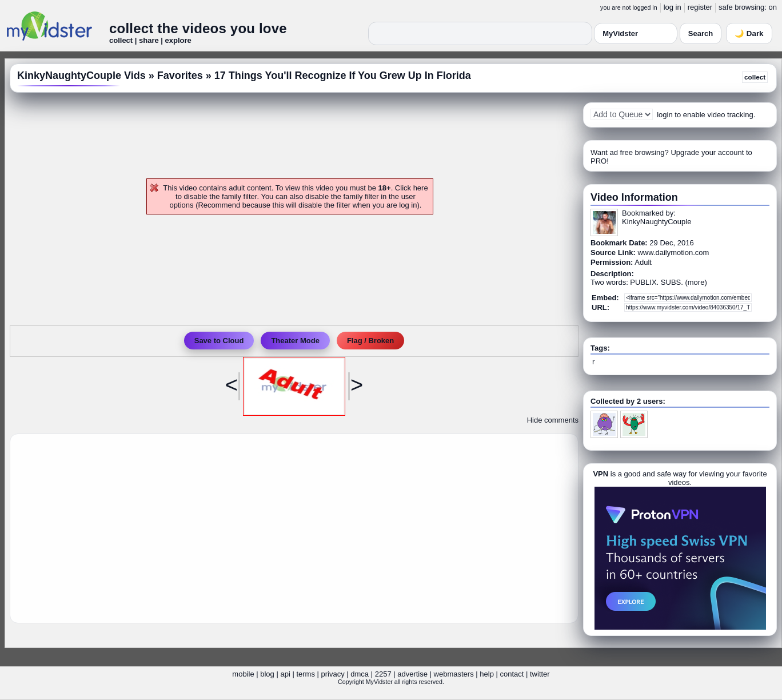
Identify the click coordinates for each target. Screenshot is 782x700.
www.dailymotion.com (673, 252)
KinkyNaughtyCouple (657, 222)
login (665, 115)
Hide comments (553, 420)
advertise (412, 674)
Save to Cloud (219, 341)
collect (755, 77)
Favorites (180, 75)
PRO (599, 161)
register (700, 7)
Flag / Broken (370, 341)
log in (673, 7)
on (773, 7)
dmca (360, 674)
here (421, 188)
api (285, 674)
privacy (333, 674)
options (182, 205)
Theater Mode (295, 341)
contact (512, 674)
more (696, 282)
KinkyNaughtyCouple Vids (81, 75)
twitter (540, 674)
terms (306, 674)
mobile (243, 674)
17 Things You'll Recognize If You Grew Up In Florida (343, 75)
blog (267, 674)
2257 (383, 674)
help (487, 674)
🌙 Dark (749, 33)
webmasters (454, 674)
